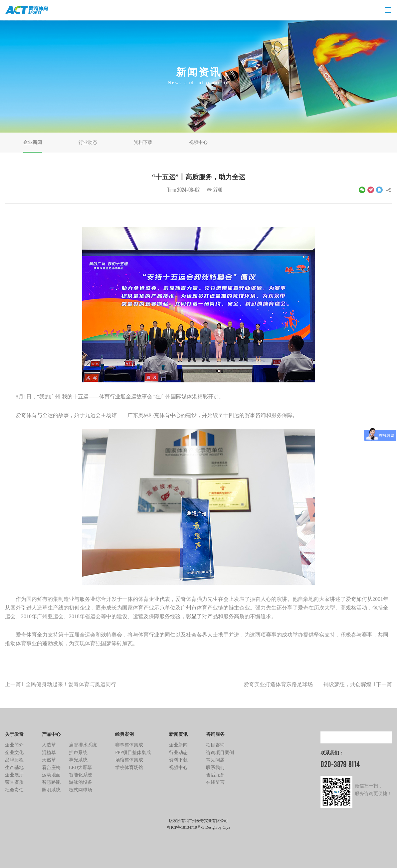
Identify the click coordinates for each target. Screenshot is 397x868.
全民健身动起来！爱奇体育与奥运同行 (61, 685)
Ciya (226, 827)
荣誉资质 (14, 782)
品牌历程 (14, 760)
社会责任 (14, 790)
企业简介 (14, 745)
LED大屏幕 (80, 768)
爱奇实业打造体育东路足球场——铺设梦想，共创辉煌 (318, 685)
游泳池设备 (81, 782)
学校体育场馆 (129, 768)
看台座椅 (51, 768)
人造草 (49, 745)
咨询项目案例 (220, 753)
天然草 (49, 760)
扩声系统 (78, 753)
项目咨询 (215, 745)
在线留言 (215, 782)
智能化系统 (81, 775)
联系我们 (215, 768)
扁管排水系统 (83, 745)
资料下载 (143, 142)
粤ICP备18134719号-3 (186, 827)
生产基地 (14, 768)
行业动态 (88, 142)
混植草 (49, 753)
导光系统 (78, 760)
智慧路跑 (51, 782)
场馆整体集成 (129, 760)
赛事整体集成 (129, 745)
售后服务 (215, 775)
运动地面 (51, 775)
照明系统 (51, 790)
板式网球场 (81, 790)
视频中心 (198, 142)
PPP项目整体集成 (133, 753)
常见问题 (215, 760)
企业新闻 (33, 142)
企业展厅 (14, 775)
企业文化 (14, 753)
